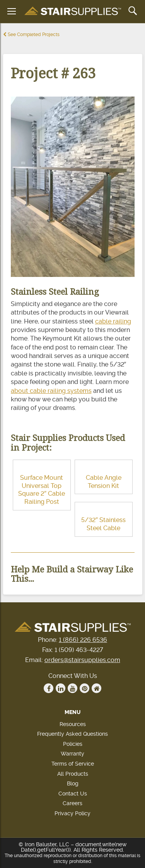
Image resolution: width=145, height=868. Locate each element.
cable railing (113, 321)
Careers (72, 803)
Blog (73, 783)
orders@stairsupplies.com (82, 660)
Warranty (72, 754)
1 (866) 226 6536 (83, 640)
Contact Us (73, 794)
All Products (73, 774)
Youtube (73, 688)
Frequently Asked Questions (72, 734)
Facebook (49, 688)
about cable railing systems (51, 391)
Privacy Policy (72, 813)
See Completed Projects (31, 35)
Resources (73, 724)
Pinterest (85, 688)
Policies (73, 744)
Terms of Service (73, 764)
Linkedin (61, 688)
